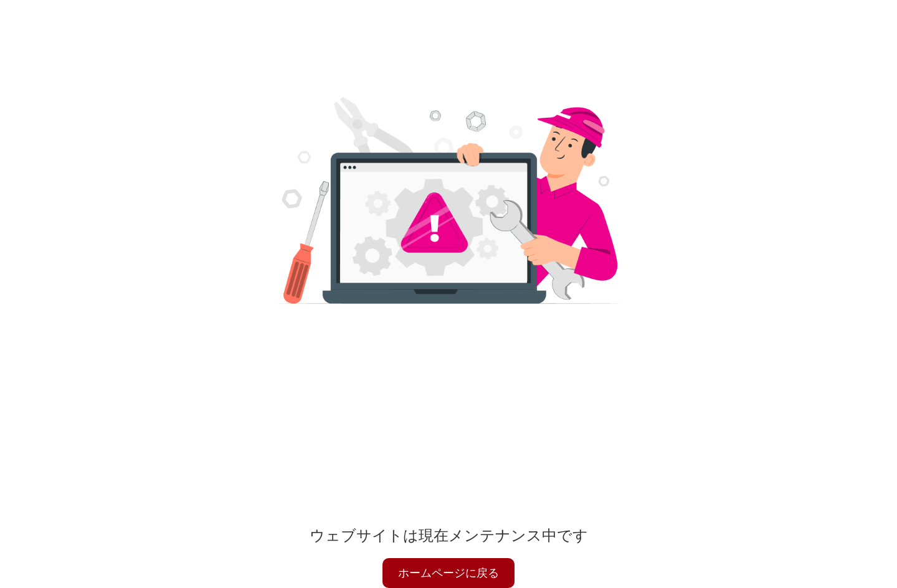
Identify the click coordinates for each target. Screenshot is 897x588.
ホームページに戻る (448, 573)
